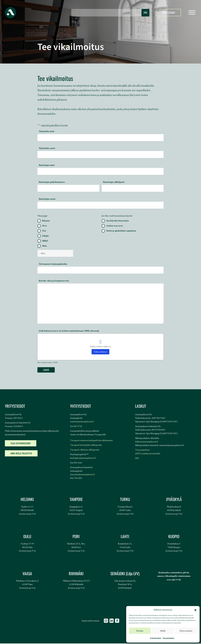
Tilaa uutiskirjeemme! (21, 444)
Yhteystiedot (169, 13)
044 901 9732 (76, 427)
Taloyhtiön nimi (47, 131)
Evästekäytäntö (156, 638)
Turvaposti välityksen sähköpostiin (85, 450)
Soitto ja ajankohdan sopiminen (121, 231)
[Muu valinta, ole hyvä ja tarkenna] (55, 253)
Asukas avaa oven (115, 226)
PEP (137, 459)
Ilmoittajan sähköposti (114, 182)
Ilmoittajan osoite (47, 199)
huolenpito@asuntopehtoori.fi (83, 458)
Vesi (44, 231)
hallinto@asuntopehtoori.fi (146, 442)
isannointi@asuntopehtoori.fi (82, 475)
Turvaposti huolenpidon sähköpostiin (86, 445)
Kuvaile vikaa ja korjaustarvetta (54, 281)
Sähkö (45, 241)
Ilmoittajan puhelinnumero (52, 182)
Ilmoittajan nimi (47, 165)
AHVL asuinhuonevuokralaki (148, 454)
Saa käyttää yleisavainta (118, 221)
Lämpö (45, 236)
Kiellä (163, 631)
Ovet (44, 226)
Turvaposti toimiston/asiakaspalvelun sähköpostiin (91, 441)
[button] (195, 610)
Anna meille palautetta (21, 454)
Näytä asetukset (186, 631)
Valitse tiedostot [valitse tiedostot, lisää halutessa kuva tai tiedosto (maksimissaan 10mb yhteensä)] (100, 352)
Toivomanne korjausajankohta (53, 264)
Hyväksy (140, 631)
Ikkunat (46, 221)
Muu (44, 246)
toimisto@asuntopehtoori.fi (82, 422)
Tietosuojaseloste (168, 638)
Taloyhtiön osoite (48, 148)
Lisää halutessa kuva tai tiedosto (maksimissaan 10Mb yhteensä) (69, 331)
